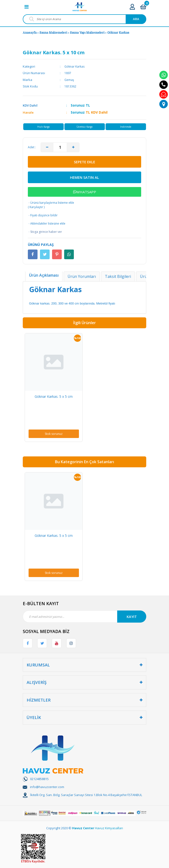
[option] (54, 387)
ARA (136, 19)
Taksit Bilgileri (118, 276)
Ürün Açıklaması (44, 275)
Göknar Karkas (118, 33)
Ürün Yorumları (82, 276)
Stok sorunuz (54, 434)
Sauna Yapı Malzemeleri (87, 33)
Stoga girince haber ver (45, 232)
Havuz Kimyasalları (109, 828)
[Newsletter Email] (84, 617)
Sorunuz (78, 105)
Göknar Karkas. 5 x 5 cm (54, 396)
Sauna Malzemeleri (53, 33)
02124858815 (39, 779)
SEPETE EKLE (84, 162)
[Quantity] (60, 147)
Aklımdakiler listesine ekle (47, 224)
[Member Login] (132, 7)
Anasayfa (30, 33)
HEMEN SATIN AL (84, 177)
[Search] (84, 19)
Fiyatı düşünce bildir (43, 215)
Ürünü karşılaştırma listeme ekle (51, 203)
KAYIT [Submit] (132, 617)
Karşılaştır (36, 207)
